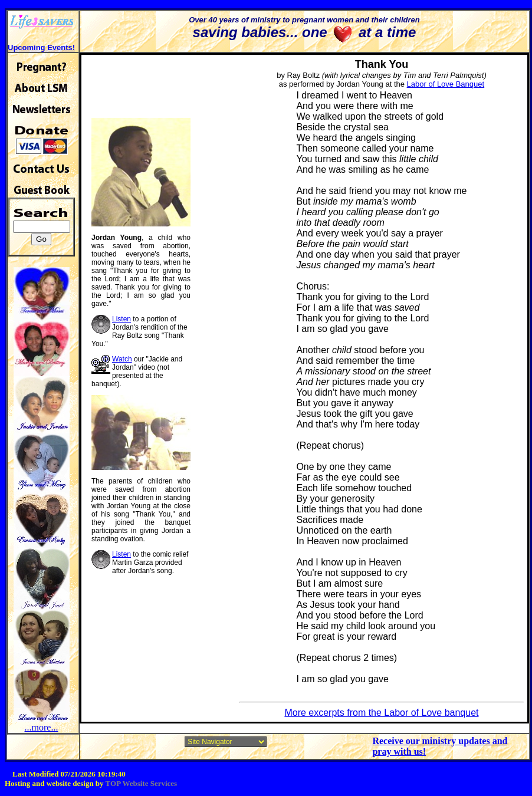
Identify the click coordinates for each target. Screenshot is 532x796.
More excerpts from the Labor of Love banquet (381, 713)
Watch (122, 359)
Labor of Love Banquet (446, 84)
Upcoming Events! (41, 47)
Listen (121, 319)
